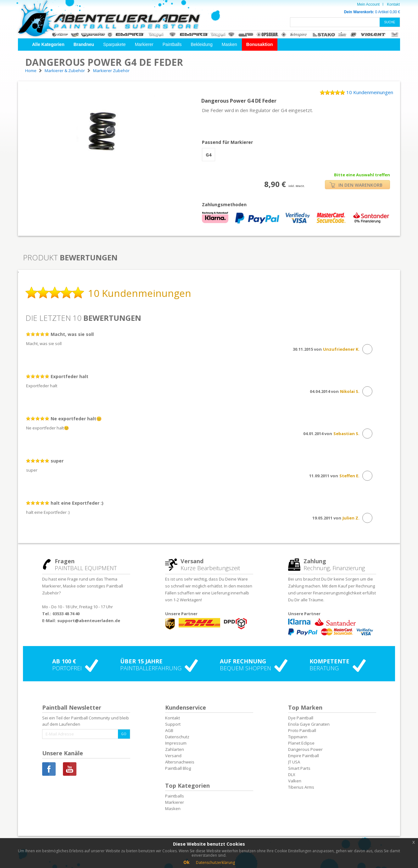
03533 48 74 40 (66, 614)
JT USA (294, 762)
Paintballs (172, 44)
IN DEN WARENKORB (356, 185)
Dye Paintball (301, 718)
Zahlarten (175, 749)
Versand (173, 756)
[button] (48, 45)
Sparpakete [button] (114, 44)
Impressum (176, 743)
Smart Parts (299, 768)
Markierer (144, 44)
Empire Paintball (304, 756)
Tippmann (298, 737)
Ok (187, 862)
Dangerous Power (305, 749)
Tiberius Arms (301, 787)
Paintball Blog (178, 768)
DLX (292, 774)
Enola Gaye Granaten (309, 724)
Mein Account (368, 4)
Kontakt (393, 4)
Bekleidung (201, 44)
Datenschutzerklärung (215, 862)
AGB (169, 730)
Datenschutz (177, 737)
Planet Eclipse (301, 743)
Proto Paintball (302, 730)
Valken (295, 781)
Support (173, 724)
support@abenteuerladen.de (89, 621)
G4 (209, 155)
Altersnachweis (180, 762)
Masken (229, 44)
